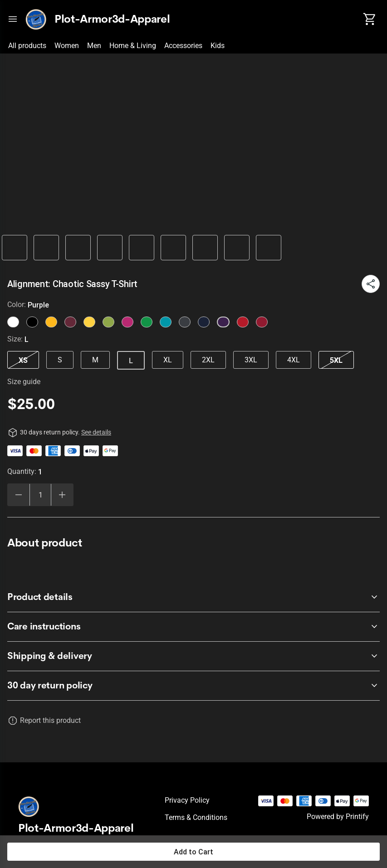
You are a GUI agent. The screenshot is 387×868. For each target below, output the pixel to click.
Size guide (24, 382)
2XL (208, 360)
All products (27, 46)
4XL (294, 360)
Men (94, 46)
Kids (218, 46)
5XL (336, 360)
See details (96, 432)
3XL (251, 360)
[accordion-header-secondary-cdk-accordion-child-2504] (193, 656)
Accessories (183, 46)
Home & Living (133, 46)
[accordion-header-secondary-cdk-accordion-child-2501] (193, 686)
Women (67, 46)
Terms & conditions (196, 817)
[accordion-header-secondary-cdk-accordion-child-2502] (193, 597)
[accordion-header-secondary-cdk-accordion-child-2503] (193, 627)
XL (168, 360)
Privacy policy (187, 800)
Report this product (50, 720)
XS (23, 360)
